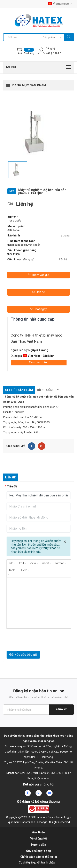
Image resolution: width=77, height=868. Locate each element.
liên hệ (63, 259)
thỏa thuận (14, 254)
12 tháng (64, 236)
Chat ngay (38, 309)
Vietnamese (60, 4)
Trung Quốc (14, 221)
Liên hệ (38, 292)
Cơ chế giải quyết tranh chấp (37, 862)
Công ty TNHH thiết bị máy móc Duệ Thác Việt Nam (36, 338)
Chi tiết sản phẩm (19, 390)
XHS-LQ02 (13, 230)
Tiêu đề (12, 486)
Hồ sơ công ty (48, 390)
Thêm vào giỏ (38, 275)
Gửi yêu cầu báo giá (23, 655)
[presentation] (12, 563)
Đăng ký (61, 710)
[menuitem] (12, 563)
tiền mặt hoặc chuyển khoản (24, 245)
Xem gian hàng (39, 362)
